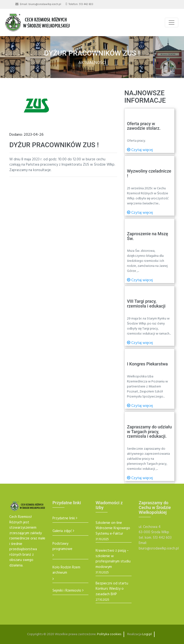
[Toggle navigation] (172, 22)
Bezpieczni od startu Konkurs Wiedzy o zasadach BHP (112, 589)
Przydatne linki (64, 518)
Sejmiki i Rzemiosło (67, 591)
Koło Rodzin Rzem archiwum (66, 570)
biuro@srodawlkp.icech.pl (45, 4)
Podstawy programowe (62, 546)
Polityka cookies (109, 634)
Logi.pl (147, 634)
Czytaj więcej (140, 150)
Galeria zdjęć (62, 531)
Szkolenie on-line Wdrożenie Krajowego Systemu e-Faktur (113, 528)
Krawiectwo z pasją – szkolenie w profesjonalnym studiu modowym (113, 559)
